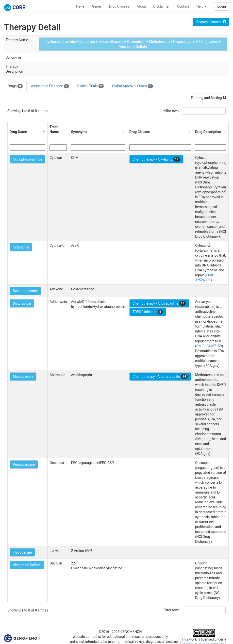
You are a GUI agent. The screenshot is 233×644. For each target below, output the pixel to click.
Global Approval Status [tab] (133, 86)
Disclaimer (161, 6)
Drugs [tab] (15, 86)
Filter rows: (172, 111)
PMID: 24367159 (209, 346)
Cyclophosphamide (27, 159)
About (141, 6)
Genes (97, 6)
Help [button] (201, 6)
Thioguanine (22, 552)
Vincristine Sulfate (27, 565)
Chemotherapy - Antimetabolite (160, 377)
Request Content (211, 22)
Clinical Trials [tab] (91, 86)
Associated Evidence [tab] (50, 86)
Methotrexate (23, 377)
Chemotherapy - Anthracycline (159, 303)
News (80, 6)
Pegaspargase (24, 464)
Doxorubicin (22, 303)
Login (222, 6)
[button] (44, 132)
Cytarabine (21, 247)
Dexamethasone (25, 291)
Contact (183, 6)
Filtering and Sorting (208, 98)
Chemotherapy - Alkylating (156, 159)
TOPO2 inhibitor (148, 312)
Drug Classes (119, 6)
